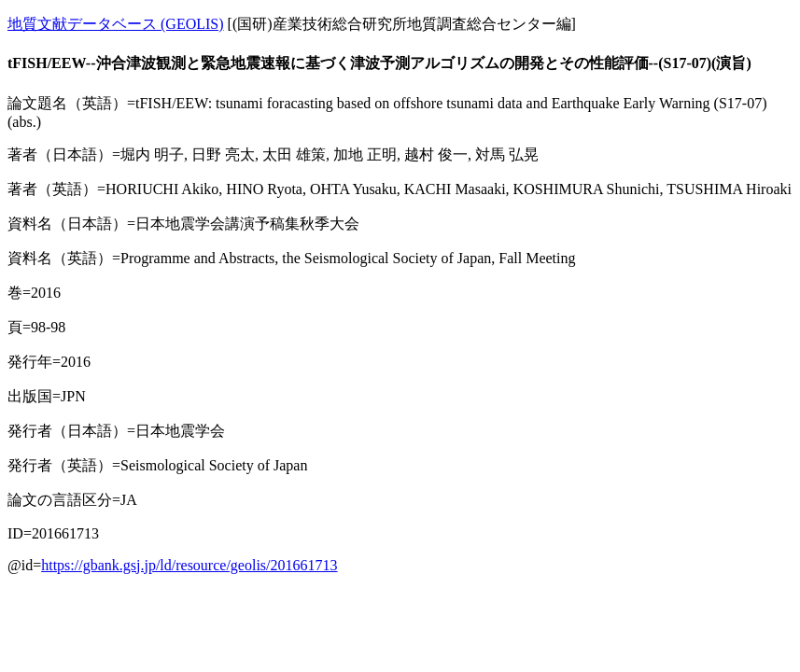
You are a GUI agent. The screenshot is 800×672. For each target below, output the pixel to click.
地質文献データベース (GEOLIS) (116, 24)
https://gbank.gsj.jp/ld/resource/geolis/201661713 (189, 565)
